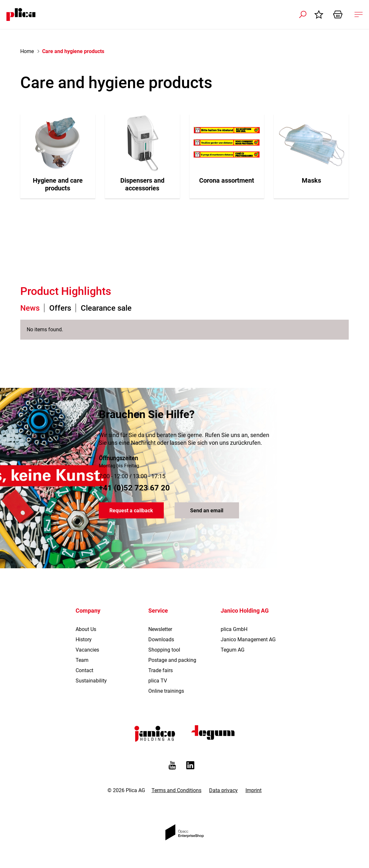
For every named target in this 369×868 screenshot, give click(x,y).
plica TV (158, 681)
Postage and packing (172, 660)
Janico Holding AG (245, 611)
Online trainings (166, 691)
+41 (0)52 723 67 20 (134, 488)
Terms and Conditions (176, 790)
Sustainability (91, 681)
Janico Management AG (248, 640)
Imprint (254, 790)
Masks (311, 180)
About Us (86, 629)
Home (27, 51)
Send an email (207, 511)
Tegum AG (233, 650)
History (84, 640)
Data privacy (223, 790)
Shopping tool (164, 650)
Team (82, 660)
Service (158, 611)
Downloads (161, 640)
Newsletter (160, 629)
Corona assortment (227, 180)
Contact (84, 670)
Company (88, 611)
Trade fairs (161, 670)
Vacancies (87, 650)
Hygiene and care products (58, 184)
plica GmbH (234, 629)
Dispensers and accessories (142, 184)
